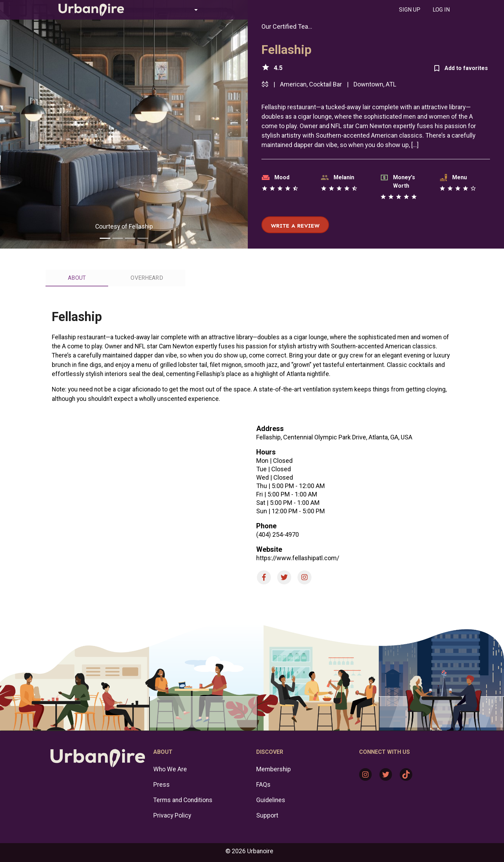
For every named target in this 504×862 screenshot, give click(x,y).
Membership (274, 769)
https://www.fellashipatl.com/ (298, 558)
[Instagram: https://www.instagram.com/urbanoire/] (365, 774)
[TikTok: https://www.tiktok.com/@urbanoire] (406, 774)
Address (270, 429)
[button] (169, 10)
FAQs (263, 785)
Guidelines (271, 800)
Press (162, 785)
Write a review (295, 226)
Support (267, 815)
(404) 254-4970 (278, 534)
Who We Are (170, 769)
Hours (266, 452)
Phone (266, 526)
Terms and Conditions (183, 800)
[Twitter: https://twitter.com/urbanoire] (386, 774)
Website (269, 549)
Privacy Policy (172, 815)
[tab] (409, 10)
